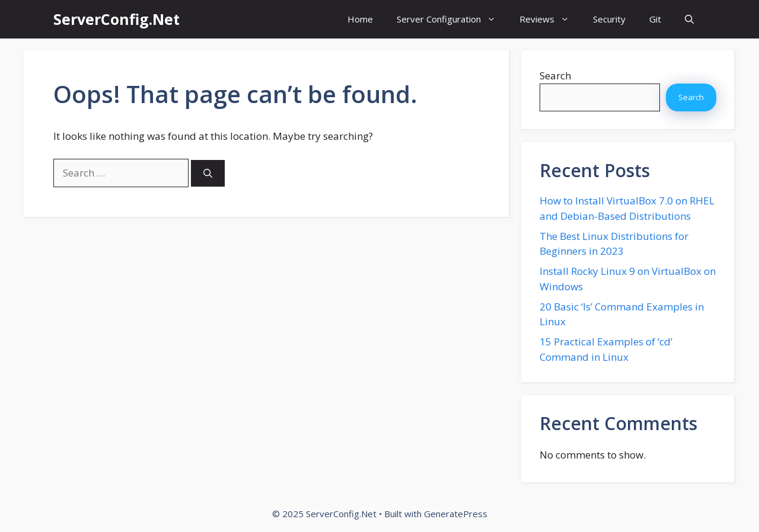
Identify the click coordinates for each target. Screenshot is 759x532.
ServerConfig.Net (117, 19)
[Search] (208, 173)
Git (655, 19)
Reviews (550, 19)
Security (609, 19)
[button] (689, 19)
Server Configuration (452, 19)
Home (360, 19)
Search (555, 76)
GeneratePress (456, 514)
